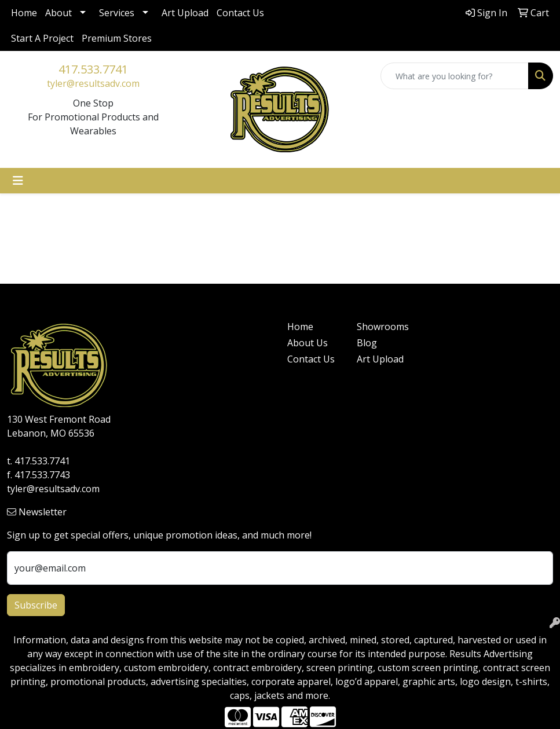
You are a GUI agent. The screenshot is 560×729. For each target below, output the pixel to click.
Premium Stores (117, 38)
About (58, 13)
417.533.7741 (93, 69)
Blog (367, 343)
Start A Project (42, 38)
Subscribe (36, 605)
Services (117, 13)
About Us (308, 343)
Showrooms (383, 327)
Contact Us (240, 13)
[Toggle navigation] (18, 181)
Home (24, 13)
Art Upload (185, 13)
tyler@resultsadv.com (93, 83)
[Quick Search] (455, 76)
